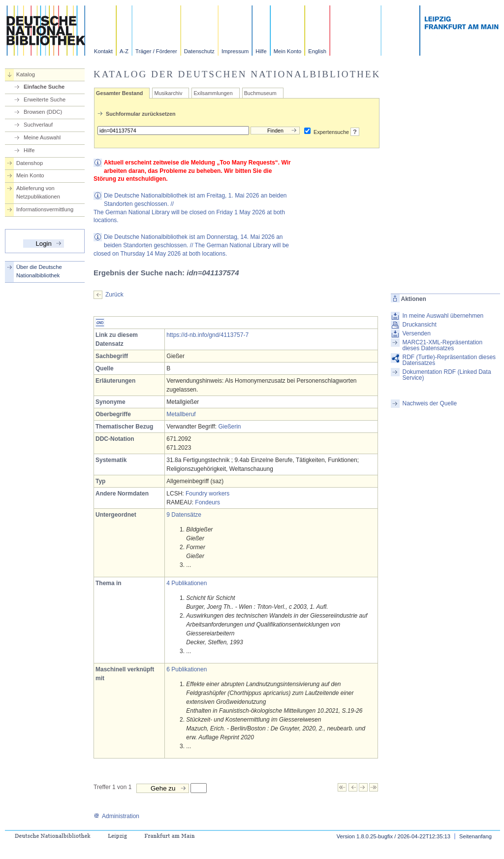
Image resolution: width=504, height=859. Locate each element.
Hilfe (261, 51)
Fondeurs (207, 502)
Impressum (235, 51)
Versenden (416, 333)
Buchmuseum (260, 93)
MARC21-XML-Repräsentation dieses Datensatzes (442, 345)
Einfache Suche (44, 87)
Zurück (114, 295)
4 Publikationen (187, 583)
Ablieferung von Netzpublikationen (38, 192)
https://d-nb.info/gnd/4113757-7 (207, 335)
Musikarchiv (168, 93)
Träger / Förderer (156, 51)
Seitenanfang (475, 836)
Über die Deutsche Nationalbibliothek (39, 271)
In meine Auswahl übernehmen (443, 316)
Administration (116, 816)
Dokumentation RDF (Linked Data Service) (446, 375)
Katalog (26, 74)
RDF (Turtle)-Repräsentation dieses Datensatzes (449, 360)
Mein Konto (288, 51)
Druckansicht (419, 325)
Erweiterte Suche (45, 99)
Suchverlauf (38, 125)
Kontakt (103, 51)
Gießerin (229, 427)
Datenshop (30, 163)
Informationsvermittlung (45, 209)
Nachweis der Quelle (429, 403)
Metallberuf (181, 414)
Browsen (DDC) (43, 112)
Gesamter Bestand (119, 93)
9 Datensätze (184, 515)
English (317, 51)
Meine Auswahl (42, 137)
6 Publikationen (187, 669)
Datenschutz (199, 51)
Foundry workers (207, 494)
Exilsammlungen (213, 93)
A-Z (124, 51)
